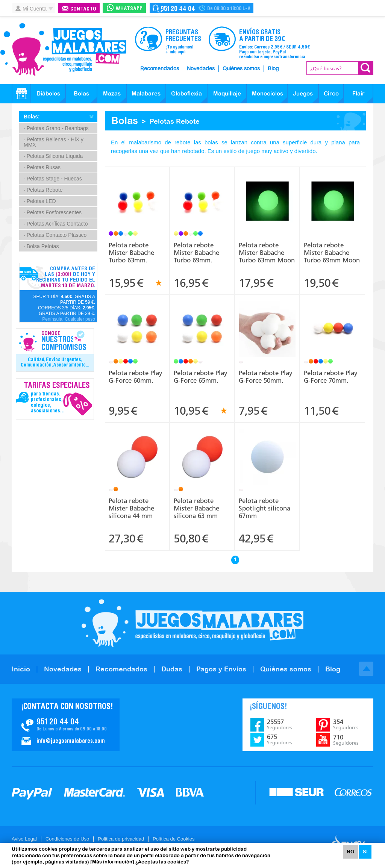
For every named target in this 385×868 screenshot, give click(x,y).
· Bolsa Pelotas (41, 246)
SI (365, 852)
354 (346, 724)
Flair (358, 93)
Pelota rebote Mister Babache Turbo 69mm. (196, 253)
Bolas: (32, 117)
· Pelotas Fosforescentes (53, 212)
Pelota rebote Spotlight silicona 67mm (264, 508)
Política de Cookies (174, 839)
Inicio (21, 669)
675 (280, 739)
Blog (273, 69)
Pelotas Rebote (175, 121)
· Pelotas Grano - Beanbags (56, 128)
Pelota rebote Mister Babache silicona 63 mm (196, 508)
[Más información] (112, 862)
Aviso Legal (24, 839)
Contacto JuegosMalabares (66, 725)
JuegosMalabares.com (63, 50)
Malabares (146, 93)
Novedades (201, 69)
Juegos (303, 93)
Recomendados (160, 69)
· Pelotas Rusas (42, 167)
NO (350, 852)
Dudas (172, 669)
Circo (331, 93)
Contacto (83, 9)
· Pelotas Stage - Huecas (53, 179)
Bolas (81, 93)
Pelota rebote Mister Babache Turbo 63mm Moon (267, 253)
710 (346, 740)
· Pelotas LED (40, 201)
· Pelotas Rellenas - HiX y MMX (54, 142)
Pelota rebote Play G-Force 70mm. (331, 377)
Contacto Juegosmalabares (202, 8)
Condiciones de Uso (67, 839)
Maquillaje (227, 93)
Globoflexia (186, 93)
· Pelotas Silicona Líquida (53, 156)
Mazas (112, 93)
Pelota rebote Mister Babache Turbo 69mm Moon (332, 253)
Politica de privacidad (121, 839)
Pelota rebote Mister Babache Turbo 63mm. (131, 253)
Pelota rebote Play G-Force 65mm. (201, 377)
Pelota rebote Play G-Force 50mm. (266, 377)
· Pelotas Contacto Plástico (55, 235)
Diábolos (48, 93)
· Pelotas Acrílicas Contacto (56, 224)
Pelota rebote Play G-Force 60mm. (136, 377)
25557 (280, 724)
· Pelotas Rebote (43, 190)
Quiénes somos (241, 69)
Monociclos (268, 93)
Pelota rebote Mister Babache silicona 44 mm (131, 508)
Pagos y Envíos (221, 669)
